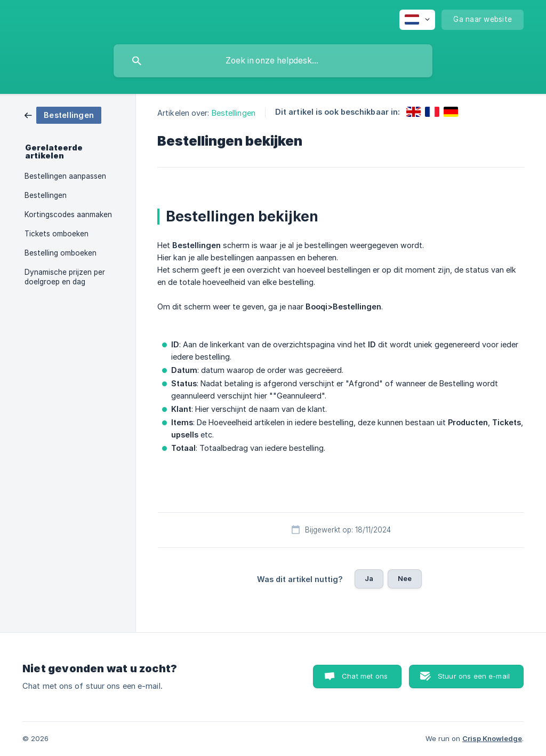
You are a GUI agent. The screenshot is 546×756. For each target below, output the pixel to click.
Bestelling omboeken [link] (61, 253)
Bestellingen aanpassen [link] (65, 176)
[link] (63, 114)
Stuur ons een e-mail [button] (474, 676)
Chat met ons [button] (365, 676)
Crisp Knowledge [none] (492, 738)
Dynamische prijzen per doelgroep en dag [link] (65, 277)
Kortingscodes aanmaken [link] (68, 214)
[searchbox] (273, 61)
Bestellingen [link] (46, 195)
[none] (417, 20)
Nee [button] (405, 578)
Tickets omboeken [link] (57, 234)
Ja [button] (369, 578)
